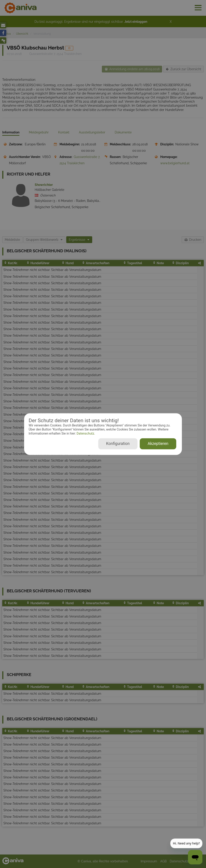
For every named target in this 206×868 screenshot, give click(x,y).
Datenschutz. (85, 434)
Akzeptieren (158, 444)
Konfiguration (118, 444)
